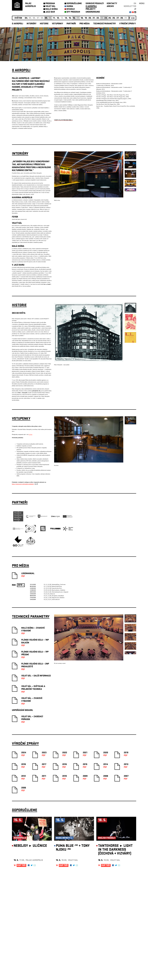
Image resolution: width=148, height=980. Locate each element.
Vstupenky (57, 24)
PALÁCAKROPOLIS (30, 5)
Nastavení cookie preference (21, 948)
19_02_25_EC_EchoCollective (52, 599)
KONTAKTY (112, 4)
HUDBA (70, 7)
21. (94, 18)
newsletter (130, 7)
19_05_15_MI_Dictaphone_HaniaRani (54, 596)
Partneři (71, 24)
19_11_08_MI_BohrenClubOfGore (53, 586)
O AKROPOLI (91, 7)
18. (82, 18)
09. (46, 18)
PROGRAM (50, 4)
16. (74, 18)
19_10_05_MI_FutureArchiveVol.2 (53, 588)
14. (66, 18)
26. (114, 18)
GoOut (30, 434)
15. (70, 18)
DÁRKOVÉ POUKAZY (95, 4)
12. (58, 18)
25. (110, 18)
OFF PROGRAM (73, 12)
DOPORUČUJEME (74, 4)
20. (90, 18)
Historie (44, 24)
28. (122, 18)
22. (98, 18)
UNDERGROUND (93, 12)
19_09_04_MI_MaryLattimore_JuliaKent (54, 590)
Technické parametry (104, 24)
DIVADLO (71, 9)
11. (54, 18)
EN (135, 4)
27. (118, 18)
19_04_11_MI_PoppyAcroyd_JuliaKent (54, 598)
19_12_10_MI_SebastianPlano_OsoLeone (55, 584)
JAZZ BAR (50, 12)
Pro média (85, 24)
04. (26, 18)
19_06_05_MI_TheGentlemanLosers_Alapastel (56, 592)
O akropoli (18, 24)
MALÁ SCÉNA (52, 9)
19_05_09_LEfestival (49, 594)
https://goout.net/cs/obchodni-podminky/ (23, 484)
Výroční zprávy (127, 24)
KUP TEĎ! (21, 866)
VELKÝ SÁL (50, 7)
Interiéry (31, 24)
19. (86, 18)
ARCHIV (110, 7)
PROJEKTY (91, 9)
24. (106, 18)
